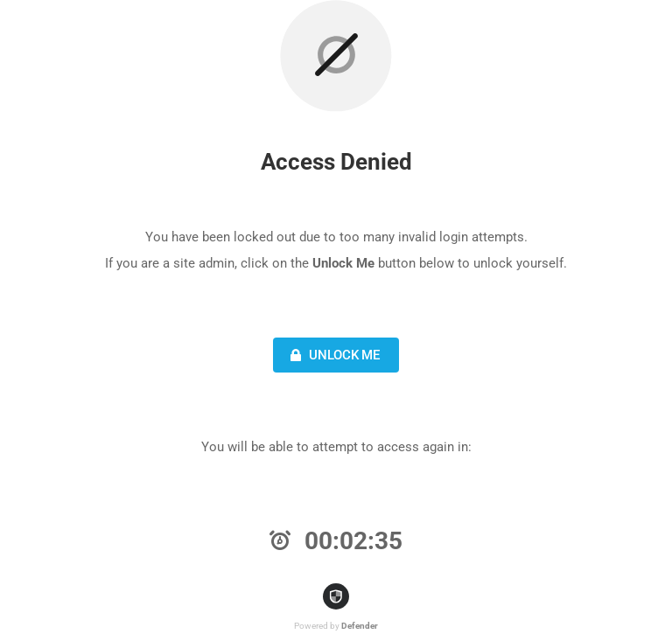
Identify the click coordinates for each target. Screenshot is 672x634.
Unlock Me (333, 355)
